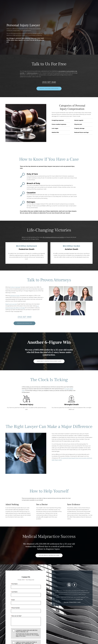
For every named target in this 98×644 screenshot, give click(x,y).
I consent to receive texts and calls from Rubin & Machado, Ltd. (27, 633)
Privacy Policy (73, 602)
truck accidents (70, 71)
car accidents (62, 71)
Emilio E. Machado (15, 287)
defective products (32, 73)
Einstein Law (79, 599)
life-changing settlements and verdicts (53, 237)
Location (72, 5)
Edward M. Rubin (15, 296)
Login (79, 602)
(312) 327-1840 (49, 82)
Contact (80, 5)
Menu (89, 5)
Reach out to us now (11, 304)
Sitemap (66, 602)
